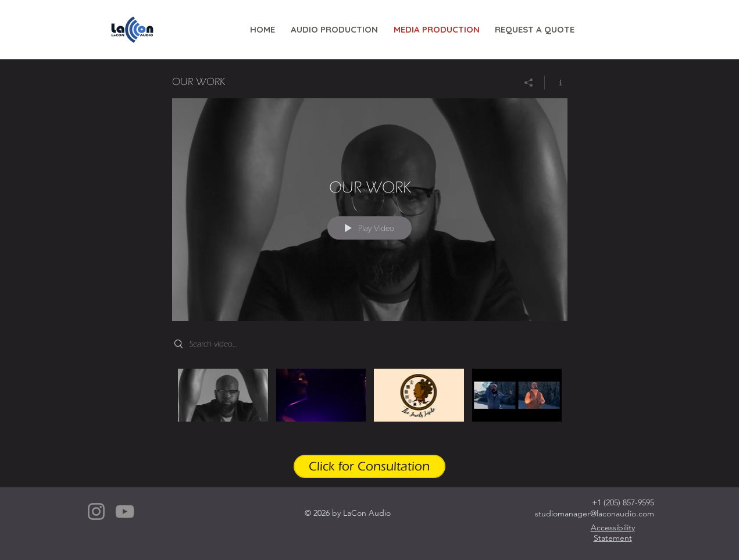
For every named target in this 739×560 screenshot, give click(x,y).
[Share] (529, 83)
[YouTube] (125, 511)
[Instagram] (96, 511)
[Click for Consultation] (369, 466)
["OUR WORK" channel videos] (370, 403)
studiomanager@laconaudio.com (595, 513)
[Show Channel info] (556, 83)
